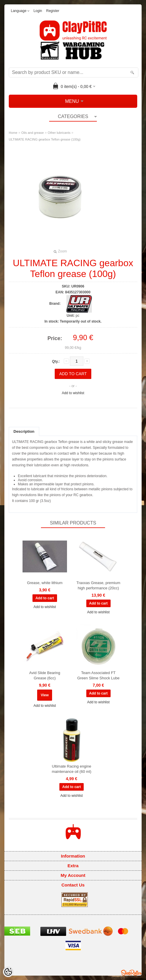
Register (53, 11)
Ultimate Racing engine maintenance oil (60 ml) (72, 769)
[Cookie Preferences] (8, 972)
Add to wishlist (73, 393)
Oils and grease (33, 133)
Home (13, 133)
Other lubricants (59, 133)
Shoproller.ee (131, 973)
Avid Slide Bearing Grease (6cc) (45, 675)
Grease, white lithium (45, 583)
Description (24, 431)
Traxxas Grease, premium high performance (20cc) (98, 585)
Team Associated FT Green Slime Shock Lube (98, 675)
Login (38, 11)
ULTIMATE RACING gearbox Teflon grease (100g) (45, 139)
